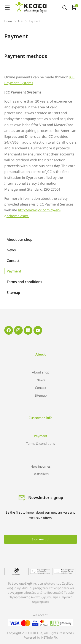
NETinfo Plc (49, 637)
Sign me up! (40, 539)
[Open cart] (74, 8)
